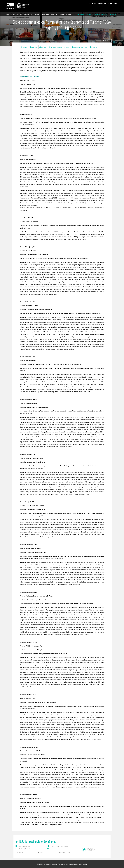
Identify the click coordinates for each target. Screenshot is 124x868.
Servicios (69, 14)
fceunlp (21, 852)
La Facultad (61, 14)
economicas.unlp (66, 852)
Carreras (9, 14)
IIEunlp (42, 852)
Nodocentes (105, 14)
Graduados (113, 14)
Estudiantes (89, 14)
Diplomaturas (18, 14)
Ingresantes (80, 14)
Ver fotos (105, 40)
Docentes (97, 14)
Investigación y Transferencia (40, 14)
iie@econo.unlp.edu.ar (25, 846)
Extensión (54, 14)
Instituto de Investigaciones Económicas (60, 47)
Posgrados (26, 14)
